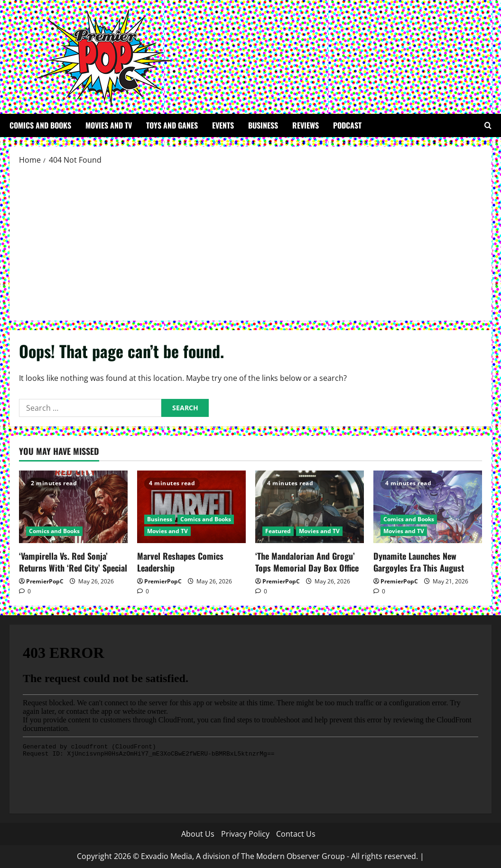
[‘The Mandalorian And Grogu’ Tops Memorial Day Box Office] (310, 507)
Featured (278, 531)
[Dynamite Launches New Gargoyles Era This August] (428, 507)
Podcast (347, 125)
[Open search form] (488, 125)
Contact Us (296, 834)
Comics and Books (40, 125)
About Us (198, 834)
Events (223, 125)
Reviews (306, 125)
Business (263, 125)
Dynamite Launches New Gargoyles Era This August (419, 562)
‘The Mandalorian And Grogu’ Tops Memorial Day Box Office (307, 562)
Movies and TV (109, 125)
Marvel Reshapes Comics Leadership (180, 562)
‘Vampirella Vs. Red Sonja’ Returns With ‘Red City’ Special (73, 562)
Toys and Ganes (172, 125)
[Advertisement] (250, 242)
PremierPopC (45, 581)
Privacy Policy (245, 834)
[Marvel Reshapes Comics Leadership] (191, 507)
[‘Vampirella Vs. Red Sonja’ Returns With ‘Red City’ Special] (73, 507)
